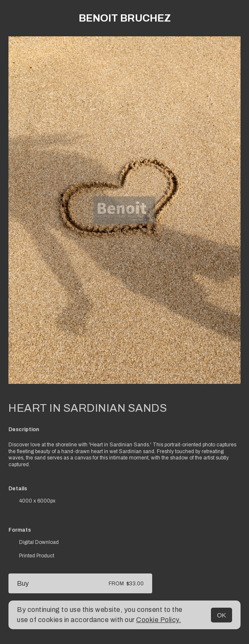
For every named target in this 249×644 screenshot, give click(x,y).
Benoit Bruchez (125, 18)
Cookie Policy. (159, 620)
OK (222, 615)
